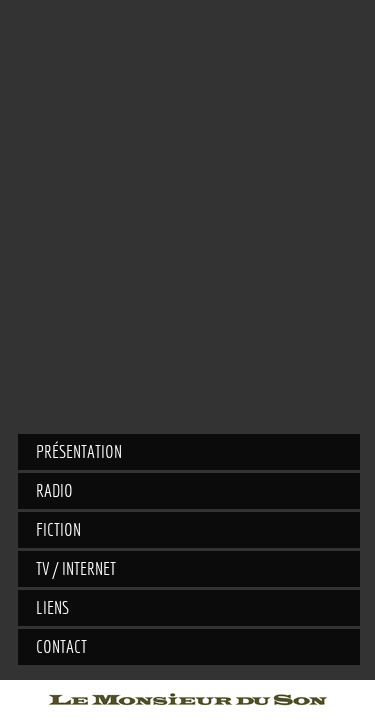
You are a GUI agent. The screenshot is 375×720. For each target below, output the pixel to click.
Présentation (79, 451)
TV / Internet (76, 568)
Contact (61, 646)
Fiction (58, 529)
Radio (54, 490)
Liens (52, 607)
